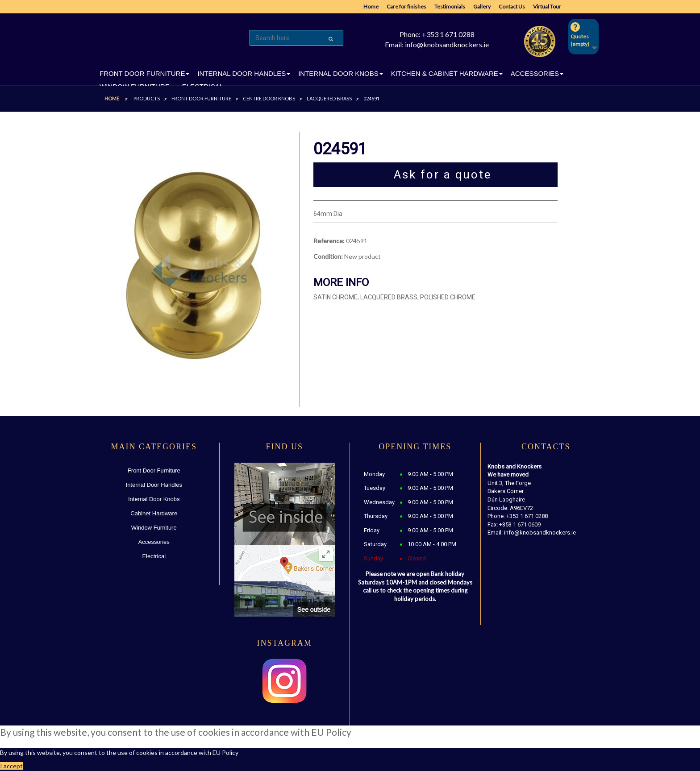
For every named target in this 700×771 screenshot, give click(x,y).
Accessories (154, 542)
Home (371, 6)
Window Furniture (154, 528)
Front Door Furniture (154, 470)
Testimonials (450, 6)
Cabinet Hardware (154, 513)
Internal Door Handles (154, 485)
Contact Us (512, 6)
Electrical (154, 556)
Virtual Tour (547, 6)
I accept (11, 766)
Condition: (328, 256)
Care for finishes (406, 6)
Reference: (329, 241)
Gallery (482, 6)
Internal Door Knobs (154, 499)
